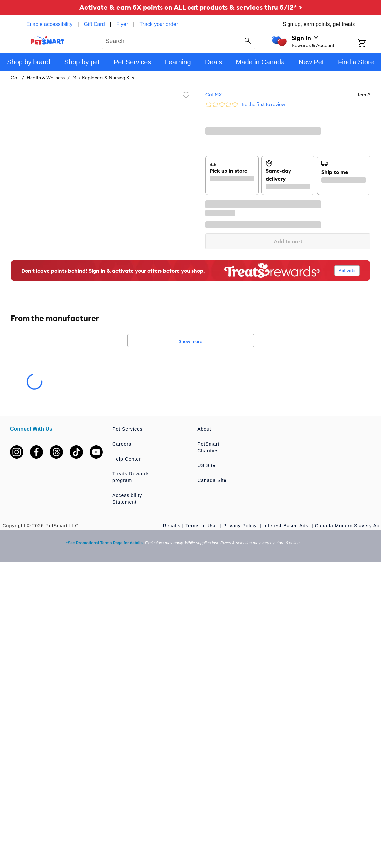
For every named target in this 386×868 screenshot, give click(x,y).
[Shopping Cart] (369, 44)
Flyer (122, 24)
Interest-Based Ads (287, 526)
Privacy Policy (241, 526)
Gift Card (95, 24)
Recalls (172, 526)
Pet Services (128, 429)
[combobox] (179, 40)
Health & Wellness (46, 78)
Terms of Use (202, 526)
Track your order (159, 24)
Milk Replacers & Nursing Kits (103, 78)
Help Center (127, 459)
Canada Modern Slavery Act (348, 526)
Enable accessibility (49, 24)
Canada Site (212, 480)
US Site (206, 465)
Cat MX (213, 95)
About (204, 429)
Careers (122, 444)
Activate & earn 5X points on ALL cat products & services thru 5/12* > (191, 7)
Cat (15, 78)
